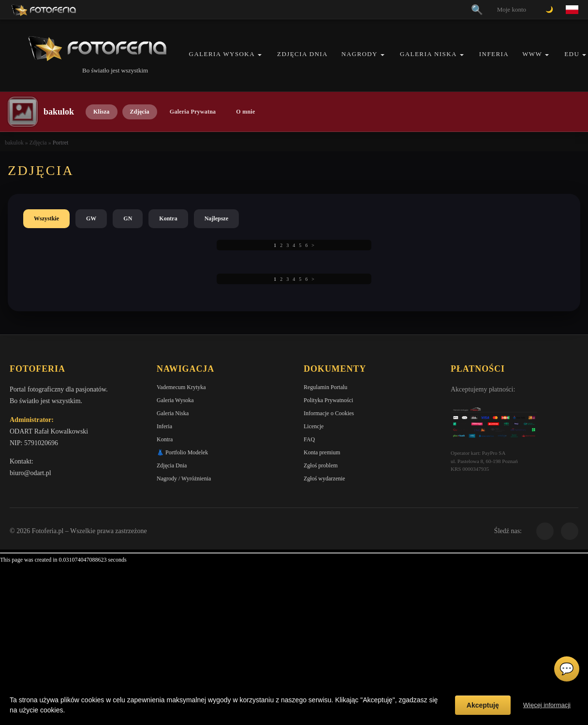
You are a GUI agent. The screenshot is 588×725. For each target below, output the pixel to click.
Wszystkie (46, 218)
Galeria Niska (428, 54)
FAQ (309, 439)
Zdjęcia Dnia (302, 54)
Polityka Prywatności (328, 400)
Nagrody (360, 54)
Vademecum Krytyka (181, 387)
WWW (532, 54)
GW (91, 218)
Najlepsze (216, 218)
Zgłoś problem (321, 465)
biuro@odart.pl (30, 473)
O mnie (245, 112)
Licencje (314, 426)
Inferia (494, 54)
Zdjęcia (140, 112)
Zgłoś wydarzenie (324, 478)
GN (128, 218)
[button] (260, 55)
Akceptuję (483, 705)
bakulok (14, 143)
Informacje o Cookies (329, 413)
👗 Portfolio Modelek (182, 452)
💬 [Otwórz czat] (567, 669)
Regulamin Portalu (325, 387)
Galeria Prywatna (193, 112)
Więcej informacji (547, 705)
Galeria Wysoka (222, 54)
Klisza (101, 112)
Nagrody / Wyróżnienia (184, 478)
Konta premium (322, 452)
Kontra (168, 218)
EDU (572, 54)
